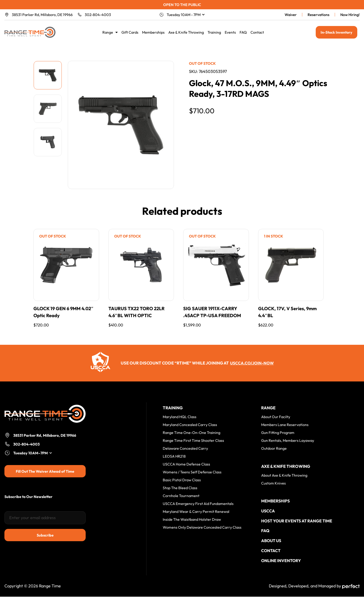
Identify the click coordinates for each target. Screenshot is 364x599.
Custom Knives (273, 483)
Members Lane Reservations (285, 425)
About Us (272, 542)
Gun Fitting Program (278, 433)
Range (110, 32)
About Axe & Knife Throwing (284, 475)
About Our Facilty (276, 417)
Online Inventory (281, 563)
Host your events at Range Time (297, 522)
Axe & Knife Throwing (186, 32)
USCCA (268, 512)
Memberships (153, 32)
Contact (257, 32)
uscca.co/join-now (252, 363)
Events (230, 32)
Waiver (291, 15)
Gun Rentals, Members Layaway (288, 441)
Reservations (318, 15)
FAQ (243, 32)
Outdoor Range (274, 449)
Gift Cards (130, 32)
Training (214, 32)
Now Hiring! (350, 15)
